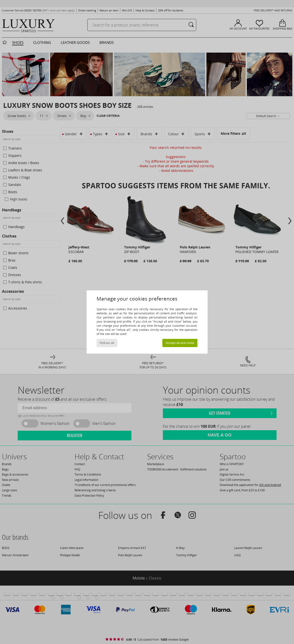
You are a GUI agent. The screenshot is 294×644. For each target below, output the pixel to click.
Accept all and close (180, 343)
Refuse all (107, 343)
